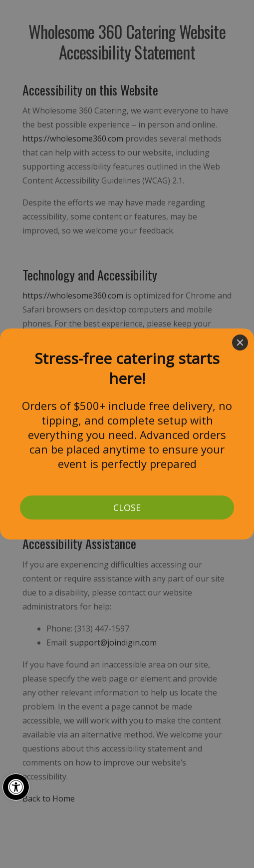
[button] (16, 787)
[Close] (240, 342)
